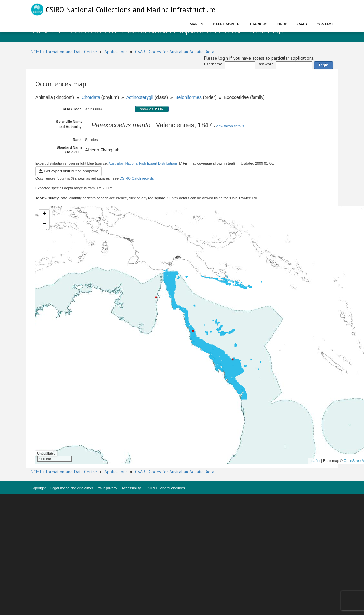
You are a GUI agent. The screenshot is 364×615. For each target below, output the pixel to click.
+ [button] (44, 214)
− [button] (44, 224)
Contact (325, 24)
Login (324, 65)
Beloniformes (188, 97)
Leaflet (315, 461)
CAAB (302, 24)
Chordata (91, 97)
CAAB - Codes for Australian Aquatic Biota (175, 52)
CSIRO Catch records (137, 178)
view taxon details (230, 126)
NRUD (283, 24)
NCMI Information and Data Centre (64, 52)
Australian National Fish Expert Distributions (143, 163)
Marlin (196, 24)
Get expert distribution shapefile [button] (69, 171)
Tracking (259, 24)
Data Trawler (226, 24)
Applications (116, 52)
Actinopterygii (140, 97)
